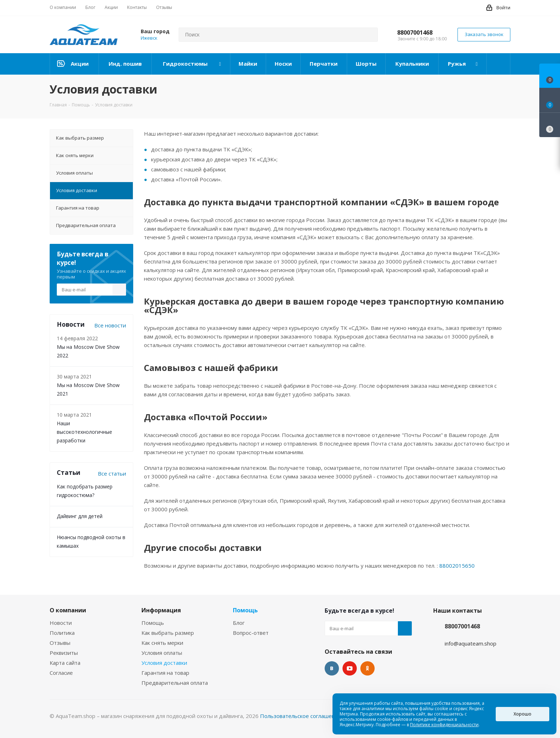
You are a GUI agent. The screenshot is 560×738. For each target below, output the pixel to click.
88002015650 (457, 566)
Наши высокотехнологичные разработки (84, 432)
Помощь (153, 623)
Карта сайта (65, 663)
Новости (61, 623)
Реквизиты (64, 653)
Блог (239, 623)
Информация (161, 610)
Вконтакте (332, 668)
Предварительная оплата (175, 683)
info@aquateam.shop (471, 643)
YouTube (350, 668)
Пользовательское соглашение (301, 716)
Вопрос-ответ (251, 633)
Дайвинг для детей (80, 516)
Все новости (110, 325)
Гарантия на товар (165, 673)
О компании (68, 610)
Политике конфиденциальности (444, 725)
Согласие (61, 673)
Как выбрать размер (168, 633)
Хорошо (522, 714)
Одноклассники (367, 668)
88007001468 (415, 32)
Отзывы (60, 643)
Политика (62, 633)
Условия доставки (164, 663)
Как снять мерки (162, 643)
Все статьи (112, 473)
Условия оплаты (162, 653)
